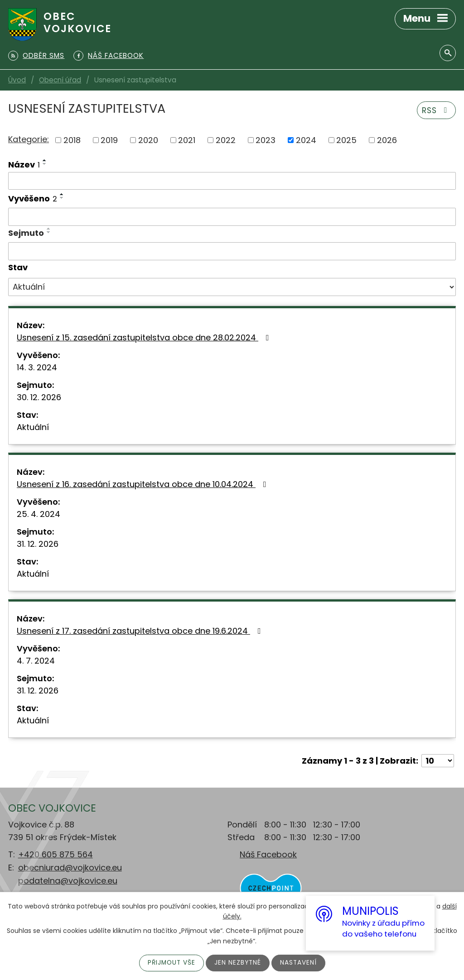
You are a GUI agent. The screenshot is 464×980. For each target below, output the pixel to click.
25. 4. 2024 (39, 514)
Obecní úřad (60, 80)
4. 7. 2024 (36, 661)
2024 (306, 140)
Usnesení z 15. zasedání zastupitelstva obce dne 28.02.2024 (145, 337)
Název (24, 165)
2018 (72, 140)
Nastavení (300, 963)
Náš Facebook (268, 854)
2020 (148, 140)
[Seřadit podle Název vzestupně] (45, 160)
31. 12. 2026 (38, 544)
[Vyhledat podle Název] (232, 181)
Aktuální (33, 427)
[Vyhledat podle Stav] (232, 287)
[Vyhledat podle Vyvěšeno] (232, 217)
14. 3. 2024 (37, 367)
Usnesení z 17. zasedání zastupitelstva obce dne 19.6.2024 (141, 631)
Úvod (17, 80)
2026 (387, 140)
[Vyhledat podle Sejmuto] (232, 251)
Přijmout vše (171, 963)
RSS (435, 110)
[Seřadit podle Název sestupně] (45, 164)
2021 (187, 140)
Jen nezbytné (238, 963)
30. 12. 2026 (39, 397)
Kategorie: (29, 139)
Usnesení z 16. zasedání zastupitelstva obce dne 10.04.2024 (143, 484)
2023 (266, 140)
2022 (226, 140)
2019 (109, 140)
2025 (346, 140)
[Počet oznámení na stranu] (438, 761)
